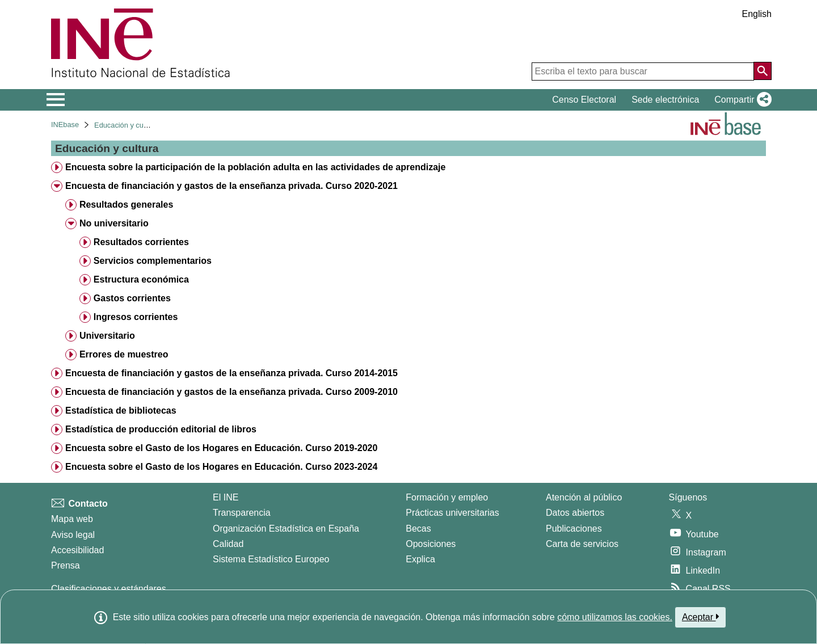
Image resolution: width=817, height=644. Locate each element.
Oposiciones (431, 544)
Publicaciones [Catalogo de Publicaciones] (574, 529)
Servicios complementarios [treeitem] (153, 261)
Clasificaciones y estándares (109, 589)
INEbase (65, 125)
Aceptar (700, 617)
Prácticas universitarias (452, 513)
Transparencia (242, 513)
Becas (418, 529)
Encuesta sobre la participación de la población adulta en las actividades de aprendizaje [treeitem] (255, 167)
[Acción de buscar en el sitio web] (763, 71)
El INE (226, 497)
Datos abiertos (575, 513)
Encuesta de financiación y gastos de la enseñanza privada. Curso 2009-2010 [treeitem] (231, 392)
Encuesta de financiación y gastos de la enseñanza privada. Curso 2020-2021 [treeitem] (231, 186)
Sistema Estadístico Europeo (271, 559)
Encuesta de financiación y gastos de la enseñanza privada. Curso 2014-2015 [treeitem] (231, 373)
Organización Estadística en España (286, 529)
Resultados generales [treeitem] (126, 205)
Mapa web (72, 519)
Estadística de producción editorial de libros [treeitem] (161, 429)
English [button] (757, 14)
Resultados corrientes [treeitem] (141, 242)
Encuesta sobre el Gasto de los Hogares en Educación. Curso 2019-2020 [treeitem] (221, 448)
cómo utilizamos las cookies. (615, 617)
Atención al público (584, 497)
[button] (741, 100)
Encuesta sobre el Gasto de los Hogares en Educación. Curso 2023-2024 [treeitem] (221, 467)
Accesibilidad (77, 550)
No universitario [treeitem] (114, 223)
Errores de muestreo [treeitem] (124, 354)
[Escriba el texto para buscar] (643, 71)
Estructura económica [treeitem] (141, 279)
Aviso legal (73, 535)
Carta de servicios (582, 544)
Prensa (66, 565)
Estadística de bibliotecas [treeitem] (121, 411)
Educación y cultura (126, 125)
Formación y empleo (447, 497)
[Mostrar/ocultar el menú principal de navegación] (56, 100)
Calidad (228, 544)
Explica (420, 559)
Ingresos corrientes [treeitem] (136, 317)
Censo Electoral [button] (584, 100)
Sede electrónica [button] (665, 100)
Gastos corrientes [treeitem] (132, 298)
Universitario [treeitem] (107, 336)
